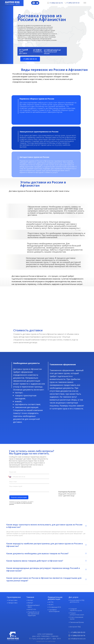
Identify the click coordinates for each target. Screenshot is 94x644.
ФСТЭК (51, 602)
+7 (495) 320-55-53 (73, 3)
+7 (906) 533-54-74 (56, 3)
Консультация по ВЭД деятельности (77, 601)
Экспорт (30, 600)
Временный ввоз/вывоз (34, 606)
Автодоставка (13, 600)
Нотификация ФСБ (55, 607)
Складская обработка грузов (76, 610)
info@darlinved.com (78, 639)
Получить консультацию (19, 497)
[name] (29, 472)
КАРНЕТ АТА (32, 609)
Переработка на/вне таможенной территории (34, 614)
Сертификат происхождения (54, 610)
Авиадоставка (13, 603)
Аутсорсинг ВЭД (75, 627)
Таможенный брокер (77, 622)
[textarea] (29, 488)
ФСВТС (51, 605)
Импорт (30, 603)
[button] (30, 59)
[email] (29, 482)
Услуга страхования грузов (76, 618)
